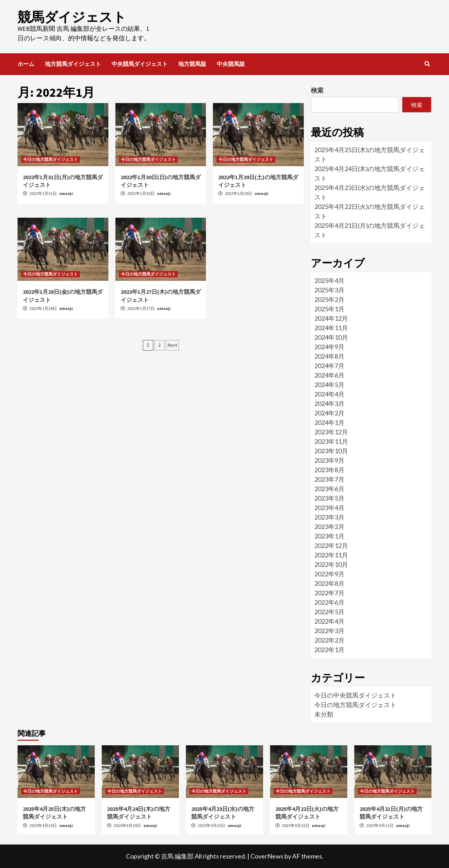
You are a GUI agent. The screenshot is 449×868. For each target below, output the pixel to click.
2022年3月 (329, 631)
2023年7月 (329, 479)
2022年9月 (329, 574)
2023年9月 (329, 460)
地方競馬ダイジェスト (73, 64)
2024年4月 (329, 394)
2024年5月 (329, 385)
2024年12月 (331, 318)
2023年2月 (329, 527)
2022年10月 (331, 564)
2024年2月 (329, 413)
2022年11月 (331, 555)
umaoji (66, 193)
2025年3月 (329, 290)
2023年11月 (331, 441)
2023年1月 (329, 536)
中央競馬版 (231, 64)
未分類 (324, 714)
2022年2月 (329, 640)
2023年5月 (329, 498)
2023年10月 (331, 451)
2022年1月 (329, 650)
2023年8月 (329, 470)
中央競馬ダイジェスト (140, 64)
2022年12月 (331, 545)
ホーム (26, 64)
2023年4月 (329, 508)
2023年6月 (329, 489)
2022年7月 (329, 593)
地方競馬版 (192, 64)
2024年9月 (329, 347)
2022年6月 (329, 602)
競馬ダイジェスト (72, 17)
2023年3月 (329, 517)
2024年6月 (329, 375)
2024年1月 (329, 422)
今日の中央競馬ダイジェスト (355, 695)
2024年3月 (329, 404)
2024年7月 (329, 366)
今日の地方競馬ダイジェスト (51, 159)
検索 (317, 90)
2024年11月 (331, 328)
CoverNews (267, 856)
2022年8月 (329, 583)
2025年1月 (329, 309)
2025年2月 (329, 299)
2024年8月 (329, 356)
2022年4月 (329, 621)
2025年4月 (329, 280)
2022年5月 (329, 612)
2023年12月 (331, 432)
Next (172, 345)
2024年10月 (331, 337)
